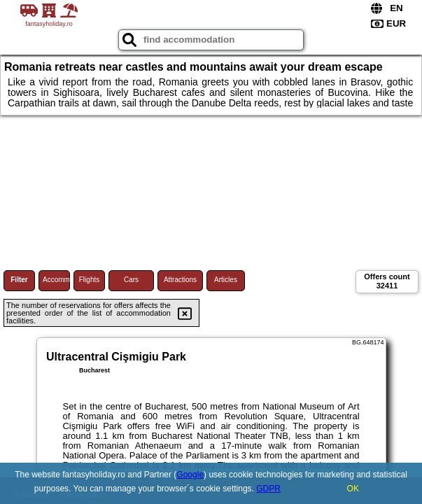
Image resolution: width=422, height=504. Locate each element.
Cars (131, 280)
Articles (226, 280)
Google (190, 475)
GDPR (268, 489)
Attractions (180, 280)
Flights (89, 280)
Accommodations (56, 280)
